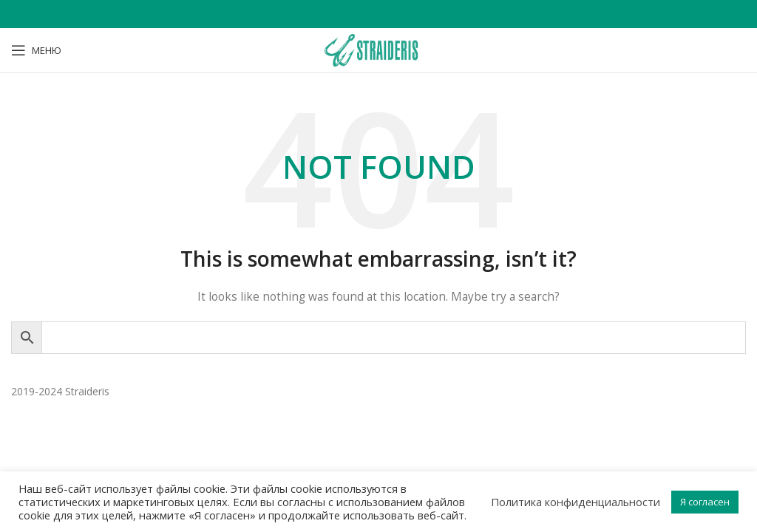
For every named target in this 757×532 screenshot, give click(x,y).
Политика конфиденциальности (576, 502)
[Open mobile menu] (36, 50)
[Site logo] (378, 49)
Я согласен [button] (705, 502)
